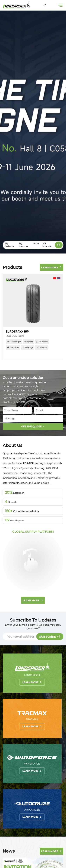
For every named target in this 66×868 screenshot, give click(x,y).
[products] (59, 245)
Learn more (32, 682)
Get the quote (34, 427)
